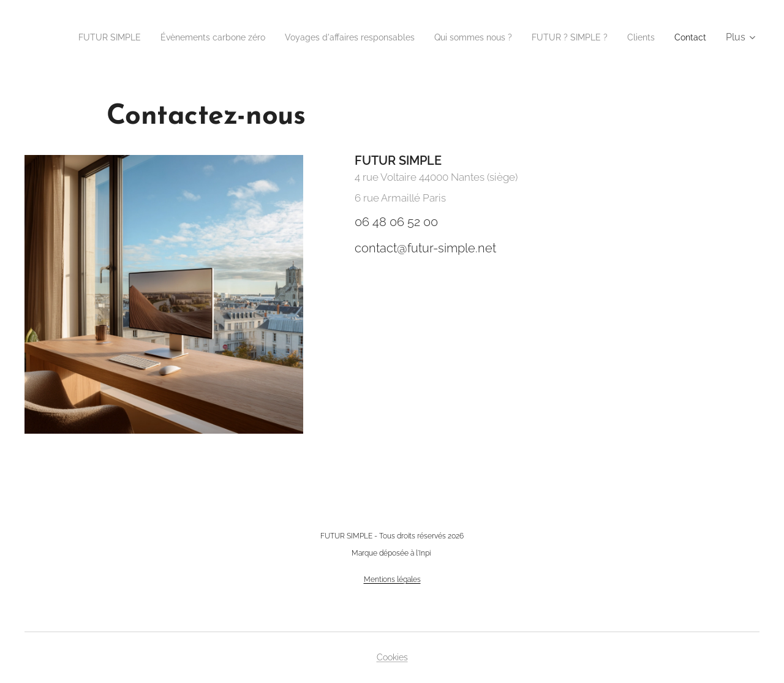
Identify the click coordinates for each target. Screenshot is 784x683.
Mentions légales (392, 579)
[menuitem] (106, 37)
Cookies (392, 657)
